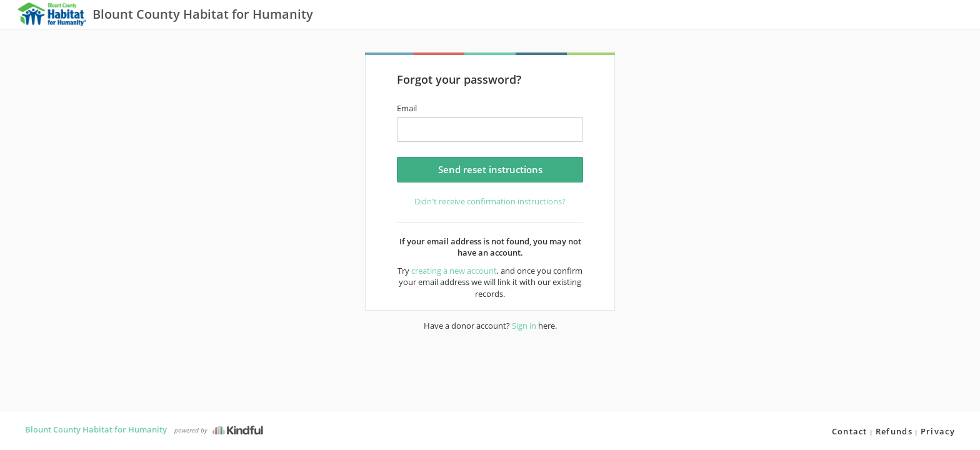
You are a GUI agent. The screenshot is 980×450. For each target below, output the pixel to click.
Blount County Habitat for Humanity (96, 429)
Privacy (938, 431)
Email (407, 108)
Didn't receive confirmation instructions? (490, 201)
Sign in (524, 326)
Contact (850, 431)
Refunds (894, 431)
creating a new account (454, 271)
